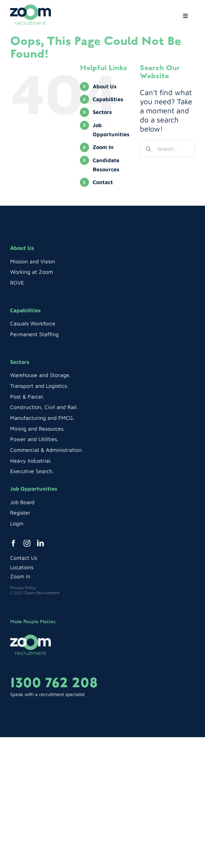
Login (17, 523)
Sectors (102, 112)
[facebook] (13, 543)
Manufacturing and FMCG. (42, 418)
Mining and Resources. (37, 429)
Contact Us (24, 558)
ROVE (17, 283)
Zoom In (103, 147)
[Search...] (167, 149)
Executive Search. (32, 471)
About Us (105, 86)
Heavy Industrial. (31, 461)
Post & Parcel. (27, 397)
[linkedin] (40, 543)
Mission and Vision (33, 261)
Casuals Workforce (33, 323)
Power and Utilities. (34, 439)
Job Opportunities (34, 489)
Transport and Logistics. (39, 386)
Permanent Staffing (34, 334)
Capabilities (108, 99)
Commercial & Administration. (47, 450)
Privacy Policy (23, 588)
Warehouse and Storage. (40, 375)
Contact (103, 182)
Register (20, 513)
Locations (22, 567)
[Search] (148, 149)
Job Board (22, 502)
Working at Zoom (32, 272)
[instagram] (27, 543)
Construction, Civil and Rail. (44, 407)
